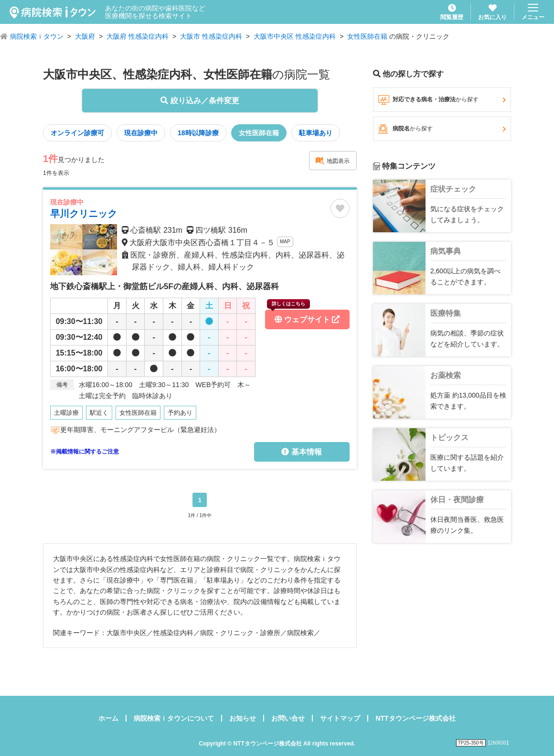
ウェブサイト (303, 317)
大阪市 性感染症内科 (211, 36)
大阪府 (85, 36)
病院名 (442, 129)
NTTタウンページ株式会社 (415, 718)
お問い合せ (288, 718)
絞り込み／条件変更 (200, 101)
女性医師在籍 (367, 36)
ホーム (108, 718)
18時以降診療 (198, 133)
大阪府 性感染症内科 (138, 36)
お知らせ (243, 718)
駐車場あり (316, 133)
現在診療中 (141, 133)
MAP (285, 242)
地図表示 (332, 161)
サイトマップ (340, 718)
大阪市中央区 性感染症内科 (295, 36)
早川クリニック (84, 214)
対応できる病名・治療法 (442, 100)
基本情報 (301, 452)
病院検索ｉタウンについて (174, 718)
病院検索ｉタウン (37, 36)
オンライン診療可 (77, 133)
